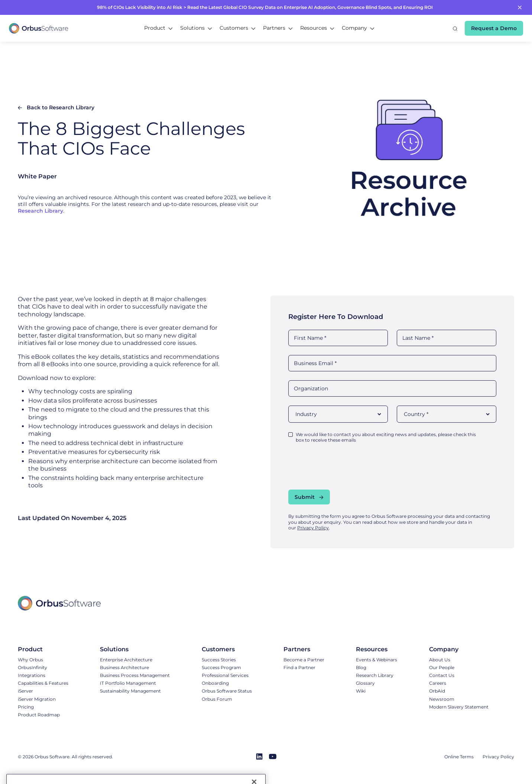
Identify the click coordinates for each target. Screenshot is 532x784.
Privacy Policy (313, 528)
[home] (39, 28)
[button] (158, 28)
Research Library (40, 211)
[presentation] (345, 466)
